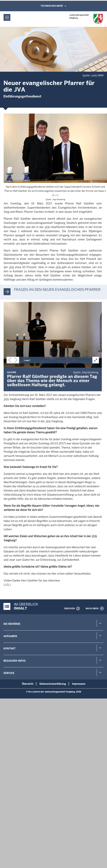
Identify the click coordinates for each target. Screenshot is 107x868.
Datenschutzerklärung (53, 684)
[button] (10, 361)
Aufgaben (10, 636)
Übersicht (28, 684)
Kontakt (9, 648)
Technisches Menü (52, 6)
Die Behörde (12, 624)
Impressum (79, 684)
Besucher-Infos (15, 661)
